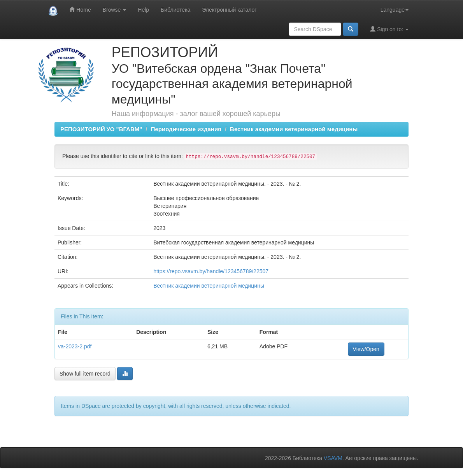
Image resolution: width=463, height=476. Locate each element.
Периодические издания (186, 129)
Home (80, 10)
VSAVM (333, 458)
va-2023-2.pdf (75, 346)
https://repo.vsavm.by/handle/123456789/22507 (211, 271)
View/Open (366, 349)
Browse (115, 10)
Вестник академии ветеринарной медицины (294, 129)
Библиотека (175, 10)
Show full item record (85, 374)
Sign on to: (389, 29)
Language (395, 10)
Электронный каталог (229, 10)
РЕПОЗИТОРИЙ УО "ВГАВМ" (101, 129)
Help (143, 10)
